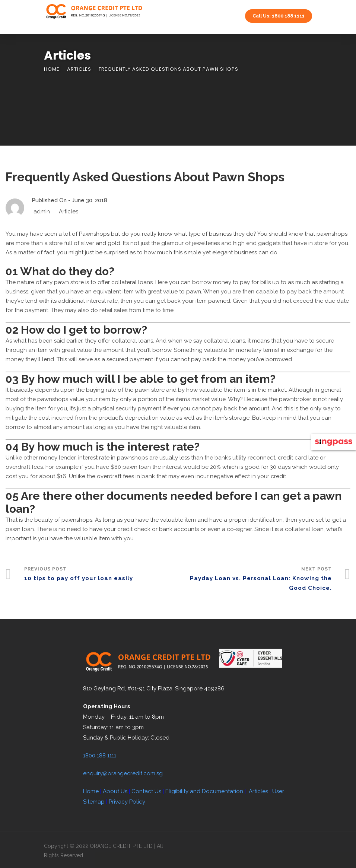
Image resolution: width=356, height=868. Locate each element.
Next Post (255, 580)
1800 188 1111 (100, 756)
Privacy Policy (127, 802)
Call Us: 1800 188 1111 (279, 16)
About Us (115, 791)
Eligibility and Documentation (204, 791)
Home (52, 69)
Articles (79, 69)
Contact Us (146, 791)
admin (42, 212)
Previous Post (101, 575)
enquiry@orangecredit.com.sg (123, 773)
